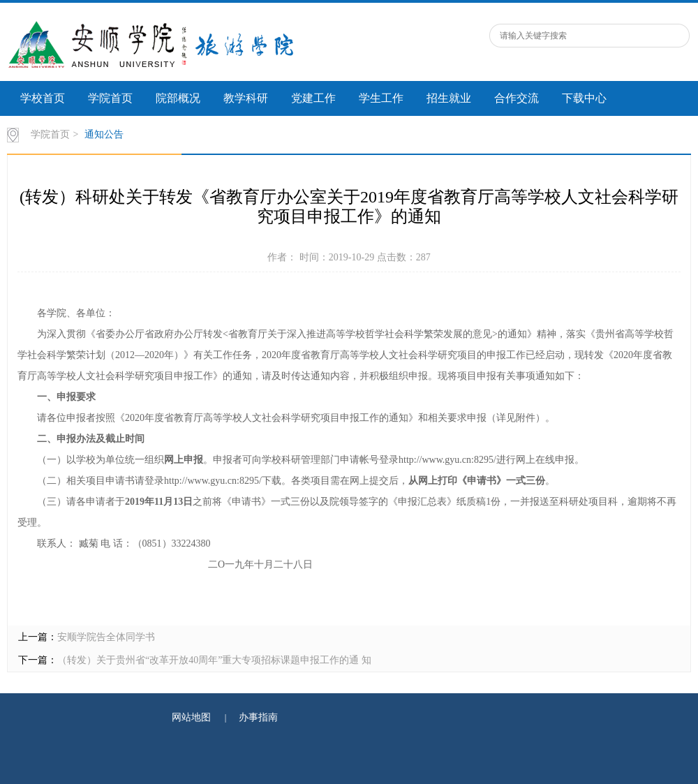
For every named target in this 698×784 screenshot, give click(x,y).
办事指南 (258, 717)
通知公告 (104, 134)
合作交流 (517, 98)
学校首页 (43, 98)
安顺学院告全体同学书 (106, 637)
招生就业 (449, 98)
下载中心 (584, 98)
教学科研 (246, 98)
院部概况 (178, 98)
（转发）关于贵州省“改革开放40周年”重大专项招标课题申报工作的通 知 (214, 660)
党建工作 (313, 98)
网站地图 (191, 717)
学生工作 (381, 98)
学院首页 (110, 98)
